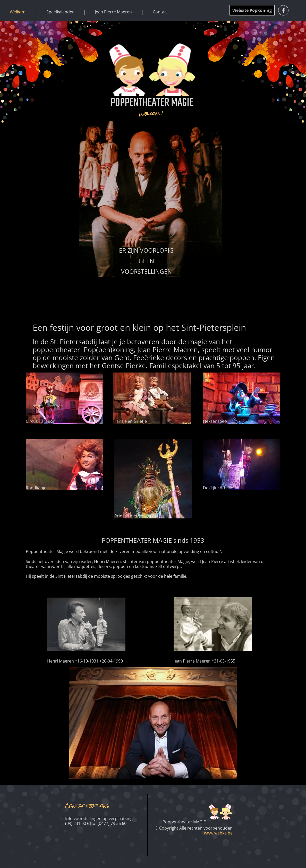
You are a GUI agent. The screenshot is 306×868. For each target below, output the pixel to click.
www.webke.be (218, 833)
